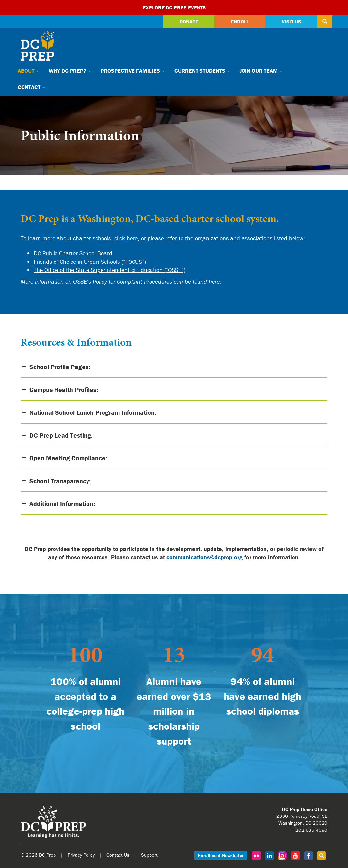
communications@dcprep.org (205, 557)
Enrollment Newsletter (221, 855)
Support (149, 855)
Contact (31, 87)
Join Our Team (261, 71)
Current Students (202, 71)
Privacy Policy (81, 855)
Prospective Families (133, 71)
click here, (127, 238)
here (214, 282)
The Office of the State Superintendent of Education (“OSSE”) (110, 270)
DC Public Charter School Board (73, 253)
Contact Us (118, 855)
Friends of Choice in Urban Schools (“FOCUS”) (90, 262)
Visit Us (291, 22)
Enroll (240, 22)
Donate (189, 22)
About (28, 71)
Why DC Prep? (70, 71)
